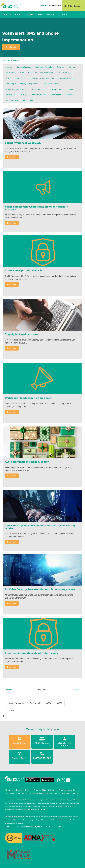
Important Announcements (42, 78)
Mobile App (11, 84)
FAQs (76, 793)
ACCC (49, 703)
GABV (8, 78)
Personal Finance (56, 89)
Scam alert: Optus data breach (23, 271)
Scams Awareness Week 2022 (23, 143)
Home (6, 60)
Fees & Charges (54, 793)
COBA (11, 710)
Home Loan (20, 78)
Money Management (29, 84)
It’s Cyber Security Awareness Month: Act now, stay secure (40, 589)
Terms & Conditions (36, 793)
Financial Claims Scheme (45, 790)
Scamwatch (56, 95)
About (28, 15)
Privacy (28, 790)
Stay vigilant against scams (22, 334)
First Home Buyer (65, 73)
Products (17, 15)
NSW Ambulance (50, 84)
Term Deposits (12, 100)
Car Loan (72, 67)
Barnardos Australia (44, 67)
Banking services (24, 67)
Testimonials (28, 100)
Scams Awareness (39, 95)
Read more (11, 47)
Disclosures (10, 793)
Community (11, 73)
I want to (6, 15)
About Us (9, 790)
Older (76, 690)
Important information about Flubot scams (31, 653)
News (16, 60)
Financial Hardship (67, 790)
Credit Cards (26, 73)
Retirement (10, 95)
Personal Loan (74, 89)
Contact (45, 15)
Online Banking (38, 89)
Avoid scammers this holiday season (27, 462)
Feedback (66, 793)
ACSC (60, 703)
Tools (36, 15)
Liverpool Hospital (66, 78)
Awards (9, 67)
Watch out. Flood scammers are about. (28, 398)
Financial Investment (44, 73)
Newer (9, 690)
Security (69, 95)
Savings (23, 95)
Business (60, 67)
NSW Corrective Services (16, 89)
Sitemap (21, 793)
